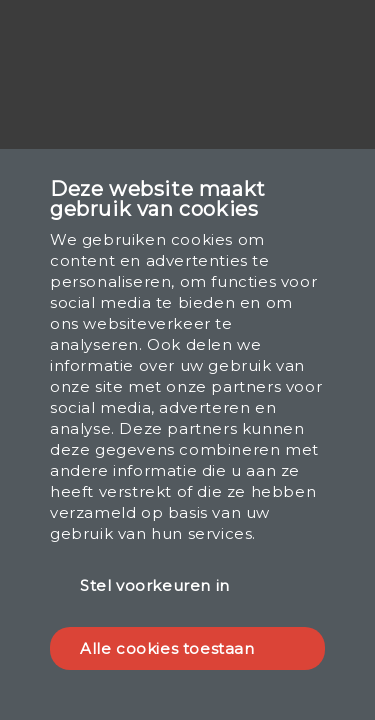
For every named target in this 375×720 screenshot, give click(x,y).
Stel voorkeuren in (155, 585)
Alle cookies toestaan (167, 648)
